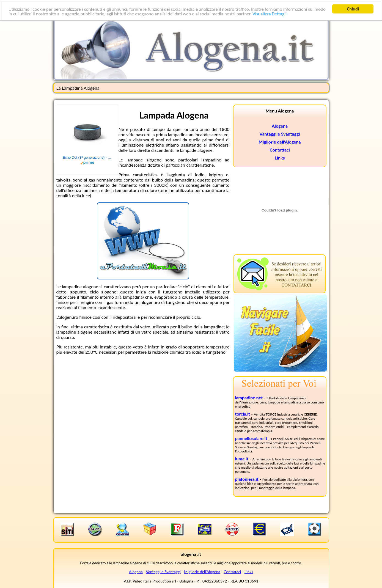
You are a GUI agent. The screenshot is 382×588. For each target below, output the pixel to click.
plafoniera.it (247, 479)
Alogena (280, 126)
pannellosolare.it (251, 438)
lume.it (242, 459)
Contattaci (280, 150)
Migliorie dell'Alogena (280, 142)
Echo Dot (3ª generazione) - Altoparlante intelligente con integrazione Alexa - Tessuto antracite (87, 157)
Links (280, 158)
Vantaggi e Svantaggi (280, 134)
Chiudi (353, 9)
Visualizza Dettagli (270, 14)
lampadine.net (249, 398)
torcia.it (243, 414)
